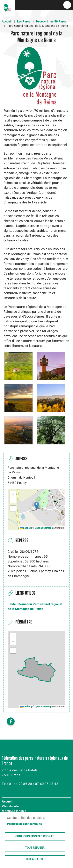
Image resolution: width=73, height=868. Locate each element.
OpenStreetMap (43, 528)
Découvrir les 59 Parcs (51, 22)
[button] (18, 366)
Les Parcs (24, 22)
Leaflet (25, 528)
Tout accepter (35, 859)
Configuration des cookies (35, 836)
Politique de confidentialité (25, 824)
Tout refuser (35, 848)
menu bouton (67, 5)
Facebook (11, 721)
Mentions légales (14, 811)
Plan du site (10, 807)
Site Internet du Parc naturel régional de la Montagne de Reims (35, 607)
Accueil (7, 22)
